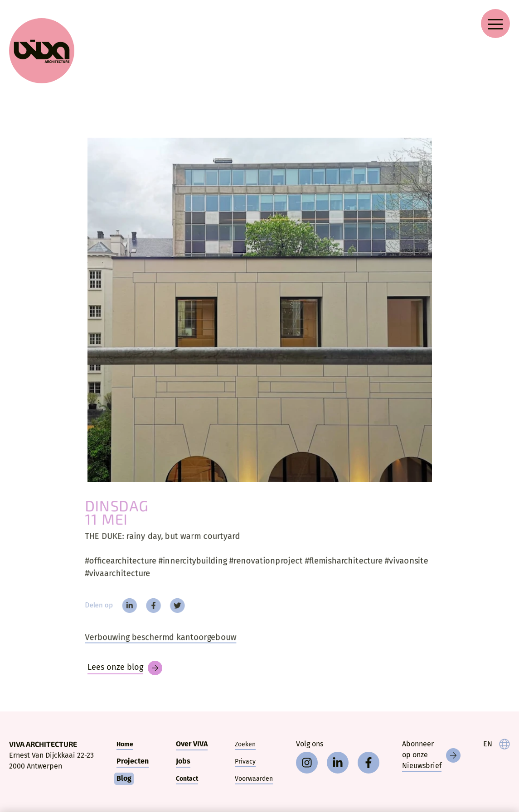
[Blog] (125, 668)
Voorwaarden (254, 779)
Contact (187, 779)
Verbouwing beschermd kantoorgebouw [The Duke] (157, 640)
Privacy (245, 762)
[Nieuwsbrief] (431, 755)
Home (125, 744)
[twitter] (174, 607)
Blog (124, 778)
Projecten (133, 761)
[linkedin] (125, 607)
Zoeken (245, 744)
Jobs (183, 761)
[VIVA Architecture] (42, 51)
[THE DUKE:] (260, 310)
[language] (497, 744)
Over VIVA (192, 744)
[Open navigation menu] (495, 24)
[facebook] (150, 607)
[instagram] (307, 763)
